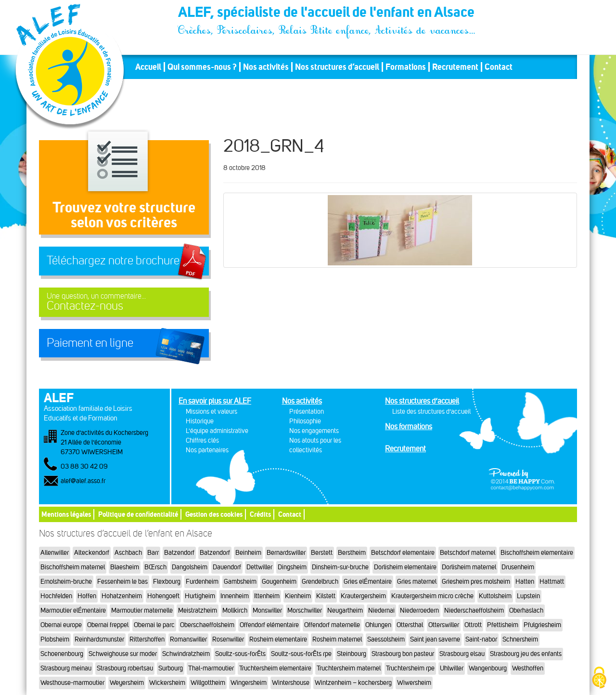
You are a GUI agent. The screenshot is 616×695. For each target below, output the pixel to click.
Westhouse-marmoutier (72, 683)
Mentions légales (66, 514)
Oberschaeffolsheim (207, 625)
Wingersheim (249, 683)
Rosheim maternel (337, 639)
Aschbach (128, 553)
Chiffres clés (202, 440)
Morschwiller (305, 610)
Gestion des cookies (214, 514)
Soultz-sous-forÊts (240, 654)
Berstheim (352, 553)
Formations (406, 67)
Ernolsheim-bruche (66, 582)
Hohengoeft (163, 596)
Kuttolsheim (495, 596)
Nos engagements (314, 431)
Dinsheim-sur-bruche (340, 567)
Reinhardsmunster (99, 639)
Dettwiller (259, 567)
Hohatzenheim (122, 596)
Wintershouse (291, 683)
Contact (499, 67)
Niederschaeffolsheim (474, 610)
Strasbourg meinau (66, 668)
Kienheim (298, 596)
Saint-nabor (481, 639)
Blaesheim (125, 567)
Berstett (322, 553)
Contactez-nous (124, 302)
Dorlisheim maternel (469, 567)
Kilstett (326, 596)
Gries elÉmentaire (368, 582)
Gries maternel (417, 582)
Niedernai (381, 610)
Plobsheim (55, 639)
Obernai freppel (108, 625)
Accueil (148, 67)
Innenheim (235, 596)
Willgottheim (208, 683)
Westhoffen (528, 668)
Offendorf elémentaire (269, 625)
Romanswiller (188, 639)
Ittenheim (267, 596)
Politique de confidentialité (138, 514)
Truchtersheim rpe (410, 668)
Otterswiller (444, 625)
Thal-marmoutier (211, 668)
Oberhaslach (526, 610)
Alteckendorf (92, 553)
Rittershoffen (147, 639)
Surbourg (171, 668)
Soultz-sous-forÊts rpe (301, 654)
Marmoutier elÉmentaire (73, 610)
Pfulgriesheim (542, 625)
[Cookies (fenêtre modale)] (599, 678)
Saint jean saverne (435, 639)
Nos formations (409, 426)
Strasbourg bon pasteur (403, 654)
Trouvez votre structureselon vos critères (124, 215)
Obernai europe (61, 625)
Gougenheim (279, 582)
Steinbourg (352, 654)
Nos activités (266, 67)
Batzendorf (179, 553)
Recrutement (455, 67)
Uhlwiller (452, 668)
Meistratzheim (198, 610)
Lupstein (528, 596)
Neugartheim (345, 610)
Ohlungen (378, 625)
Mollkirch (235, 610)
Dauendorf (227, 567)
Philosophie (305, 421)
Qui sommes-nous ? (202, 67)
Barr (153, 553)
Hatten (525, 582)
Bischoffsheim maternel (73, 567)
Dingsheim (292, 567)
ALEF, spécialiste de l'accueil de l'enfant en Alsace (327, 13)
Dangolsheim (190, 567)
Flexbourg (167, 582)
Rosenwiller (228, 639)
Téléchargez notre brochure (113, 261)
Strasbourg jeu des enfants (526, 654)
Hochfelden (56, 596)
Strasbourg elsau (462, 654)
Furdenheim (202, 582)
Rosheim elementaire (278, 639)
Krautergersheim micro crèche (432, 596)
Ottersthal (410, 625)
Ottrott (473, 625)
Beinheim (248, 553)
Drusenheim (518, 567)
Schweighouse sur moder (123, 654)
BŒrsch (155, 567)
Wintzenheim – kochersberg (353, 683)
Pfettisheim (503, 625)
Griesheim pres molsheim (476, 582)
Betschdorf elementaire (403, 553)
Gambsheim (240, 582)
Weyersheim (127, 683)
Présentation (307, 412)
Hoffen (87, 596)
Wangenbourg (488, 668)
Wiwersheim (414, 683)
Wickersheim (167, 683)
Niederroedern (419, 610)
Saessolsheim (386, 639)
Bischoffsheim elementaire (537, 553)
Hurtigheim (200, 596)
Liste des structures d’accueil (431, 412)
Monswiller (267, 610)
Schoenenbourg (62, 654)
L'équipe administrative (217, 431)
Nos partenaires (207, 450)
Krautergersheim (363, 596)
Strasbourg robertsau (125, 668)
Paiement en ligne (90, 343)
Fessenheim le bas (122, 582)
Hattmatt (552, 582)
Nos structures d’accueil (337, 67)
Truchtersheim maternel (349, 668)
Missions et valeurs (212, 412)
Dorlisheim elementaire (405, 567)
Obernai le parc (154, 625)
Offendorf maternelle (332, 625)
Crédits (260, 514)
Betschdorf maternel (468, 553)
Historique (200, 421)
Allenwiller (55, 553)
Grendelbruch (320, 582)
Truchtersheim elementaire (275, 668)
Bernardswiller (286, 553)
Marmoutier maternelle (142, 610)
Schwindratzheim (186, 654)
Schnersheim (520, 639)
